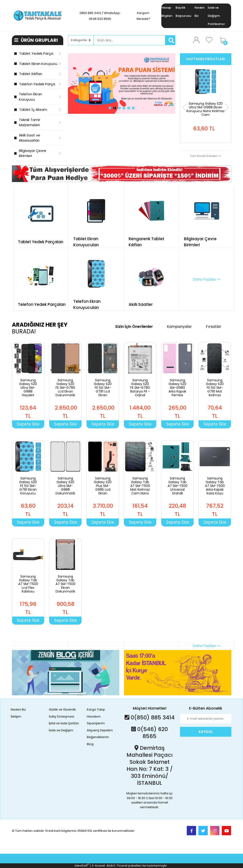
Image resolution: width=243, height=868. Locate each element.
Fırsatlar (214, 327)
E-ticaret (99, 866)
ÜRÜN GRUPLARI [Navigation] (36, 40)
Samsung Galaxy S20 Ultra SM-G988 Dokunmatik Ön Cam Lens (65, 489)
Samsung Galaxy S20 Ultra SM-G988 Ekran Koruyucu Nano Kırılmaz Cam (206, 109)
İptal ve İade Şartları (64, 723)
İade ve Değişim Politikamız (216, 16)
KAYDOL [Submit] (206, 732)
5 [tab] (129, 108)
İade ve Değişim (61, 730)
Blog (90, 744)
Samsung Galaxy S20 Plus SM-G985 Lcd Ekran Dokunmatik (103, 488)
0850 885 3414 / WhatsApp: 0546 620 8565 (100, 16)
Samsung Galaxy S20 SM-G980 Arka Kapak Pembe (177, 388)
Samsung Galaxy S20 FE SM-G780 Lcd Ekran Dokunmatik (65, 388)
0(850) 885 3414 (150, 718)
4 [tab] (124, 108)
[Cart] (224, 40)
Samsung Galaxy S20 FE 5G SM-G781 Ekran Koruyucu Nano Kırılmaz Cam (28, 491)
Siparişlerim (96, 723)
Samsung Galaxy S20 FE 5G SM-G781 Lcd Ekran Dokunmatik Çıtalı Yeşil (103, 391)
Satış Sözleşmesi (62, 716)
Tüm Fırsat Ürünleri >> (206, 156)
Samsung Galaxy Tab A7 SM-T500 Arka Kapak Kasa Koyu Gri (215, 488)
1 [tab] (110, 108)
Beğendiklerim (98, 737)
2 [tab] (114, 108)
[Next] (227, 107)
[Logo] (38, 16)
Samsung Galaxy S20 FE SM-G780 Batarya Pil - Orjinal (140, 388)
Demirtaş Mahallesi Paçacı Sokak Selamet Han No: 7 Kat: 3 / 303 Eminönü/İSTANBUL (150, 765)
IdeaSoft (82, 866)
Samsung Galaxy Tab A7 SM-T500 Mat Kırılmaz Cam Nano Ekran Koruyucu (140, 489)
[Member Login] (196, 40)
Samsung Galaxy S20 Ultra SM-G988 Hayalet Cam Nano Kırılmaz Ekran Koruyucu (28, 395)
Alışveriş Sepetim (100, 730)
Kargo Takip (96, 709)
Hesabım (94, 716)
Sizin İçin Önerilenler (134, 327)
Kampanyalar (179, 327)
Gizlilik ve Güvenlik (62, 709)
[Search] (129, 40)
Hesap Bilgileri (167, 12)
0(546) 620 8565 (150, 733)
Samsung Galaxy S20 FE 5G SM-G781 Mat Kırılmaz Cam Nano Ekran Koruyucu (215, 393)
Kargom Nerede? (143, 16)
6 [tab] (133, 108)
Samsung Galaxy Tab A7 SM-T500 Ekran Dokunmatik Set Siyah (65, 586)
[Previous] (185, 107)
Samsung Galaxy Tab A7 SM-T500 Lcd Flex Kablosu (28, 584)
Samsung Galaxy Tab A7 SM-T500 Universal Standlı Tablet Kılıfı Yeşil (178, 489)
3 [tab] (119, 108)
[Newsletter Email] (206, 719)
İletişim (16, 716)
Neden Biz (199, 12)
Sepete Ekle (28, 424)
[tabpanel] (122, 84)
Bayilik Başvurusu (183, 12)
